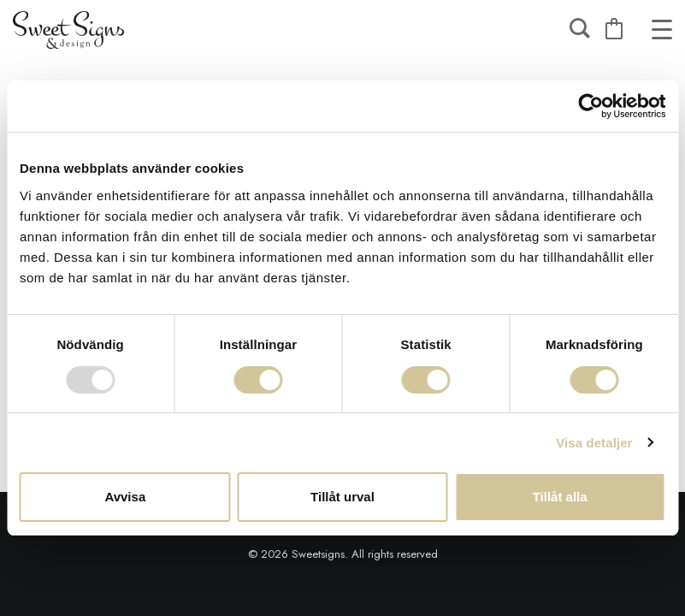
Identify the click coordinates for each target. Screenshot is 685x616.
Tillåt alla (560, 497)
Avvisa (125, 497)
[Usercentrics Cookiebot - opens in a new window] (591, 106)
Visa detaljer (594, 443)
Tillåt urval (342, 497)
